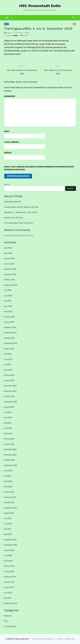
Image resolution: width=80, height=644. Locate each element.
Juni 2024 (8, 359)
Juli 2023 (8, 412)
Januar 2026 (9, 264)
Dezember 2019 (10, 577)
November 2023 (10, 391)
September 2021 (11, 508)
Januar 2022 (9, 492)
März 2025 (8, 312)
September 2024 (11, 343)
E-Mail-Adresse (12, 142)
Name (7, 131)
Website (8, 153)
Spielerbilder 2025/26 (13, 202)
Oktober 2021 (9, 503)
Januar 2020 (9, 572)
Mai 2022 (8, 476)
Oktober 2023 (10, 396)
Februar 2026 (9, 259)
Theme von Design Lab (66, 639)
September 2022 (11, 465)
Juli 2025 (8, 290)
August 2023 (9, 407)
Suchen (7, 185)
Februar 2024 (9, 375)
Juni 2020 (8, 556)
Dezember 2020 (10, 540)
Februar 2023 (9, 439)
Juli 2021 (8, 519)
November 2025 (10, 274)
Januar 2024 (9, 381)
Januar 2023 (9, 444)
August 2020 (9, 550)
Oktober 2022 (9, 460)
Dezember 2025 (10, 269)
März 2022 (8, 487)
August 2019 (9, 587)
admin (10, 33)
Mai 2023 (8, 423)
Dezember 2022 (10, 450)
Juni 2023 (8, 418)
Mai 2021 (8, 529)
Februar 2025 (9, 317)
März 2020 (8, 561)
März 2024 (8, 370)
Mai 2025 (8, 301)
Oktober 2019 (9, 582)
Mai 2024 (8, 365)
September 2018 (11, 603)
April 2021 (8, 534)
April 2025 (8, 306)
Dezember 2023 (10, 386)
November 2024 (10, 333)
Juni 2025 (8, 296)
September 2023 (11, 402)
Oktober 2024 (10, 338)
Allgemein (8, 616)
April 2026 (8, 248)
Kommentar (10, 96)
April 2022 (8, 481)
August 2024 (9, 349)
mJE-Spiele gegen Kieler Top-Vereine (19, 223)
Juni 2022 (8, 471)
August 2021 (9, 513)
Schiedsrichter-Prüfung (13, 218)
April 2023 (8, 428)
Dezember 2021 (10, 497)
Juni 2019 (8, 593)
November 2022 (10, 455)
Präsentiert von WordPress (43, 639)
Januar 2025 (9, 322)
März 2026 (8, 253)
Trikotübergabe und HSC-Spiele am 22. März (21, 207)
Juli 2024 (8, 354)
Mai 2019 (8, 598)
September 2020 (11, 545)
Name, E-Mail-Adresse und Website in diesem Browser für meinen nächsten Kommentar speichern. (39, 168)
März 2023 (8, 434)
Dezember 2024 (10, 328)
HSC (7, 24)
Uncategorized (10, 626)
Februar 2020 (9, 566)
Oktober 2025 (9, 280)
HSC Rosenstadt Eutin (40, 6)
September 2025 (11, 285)
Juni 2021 (8, 524)
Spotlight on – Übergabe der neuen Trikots (21, 212)
